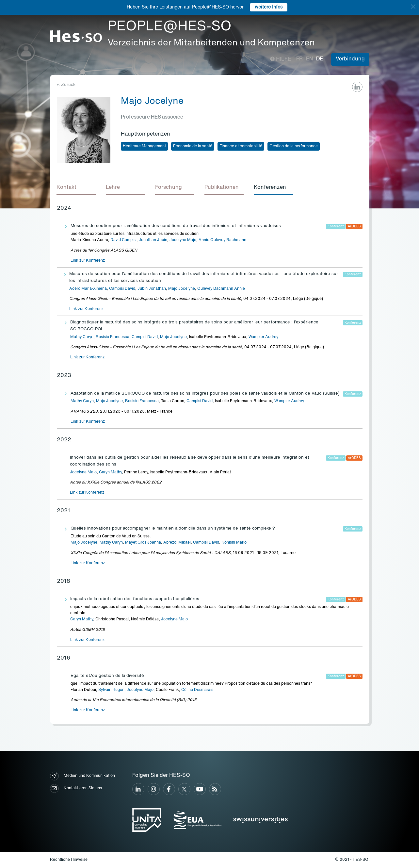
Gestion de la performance (294, 146)
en (309, 59)
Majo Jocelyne (182, 289)
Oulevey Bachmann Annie (221, 289)
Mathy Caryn (82, 337)
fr (299, 59)
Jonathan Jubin (153, 240)
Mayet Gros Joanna (143, 543)
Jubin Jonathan (152, 289)
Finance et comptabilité (241, 146)
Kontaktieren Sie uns (76, 789)
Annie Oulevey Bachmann (222, 240)
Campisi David (122, 289)
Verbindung (350, 59)
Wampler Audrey (263, 337)
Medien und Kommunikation (82, 776)
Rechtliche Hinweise (69, 860)
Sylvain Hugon (111, 690)
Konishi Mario (234, 543)
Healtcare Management (144, 146)
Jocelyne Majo (183, 240)
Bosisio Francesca (113, 337)
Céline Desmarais (197, 690)
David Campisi (123, 240)
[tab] (76, 188)
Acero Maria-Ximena (88, 289)
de (320, 59)
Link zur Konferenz (88, 261)
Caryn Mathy (110, 473)
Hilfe (281, 59)
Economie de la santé (193, 146)
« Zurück (66, 85)
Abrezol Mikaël (177, 543)
